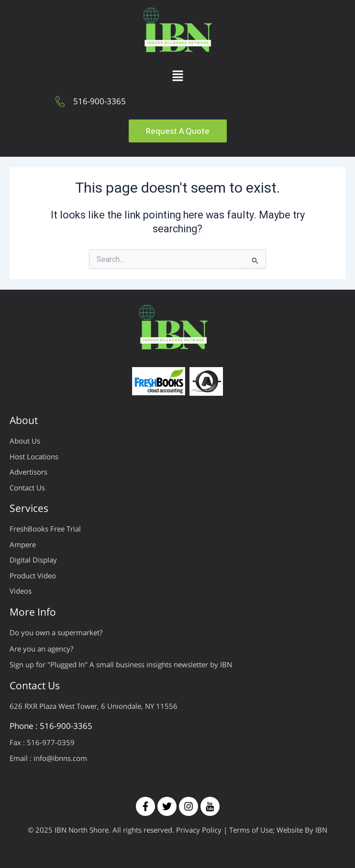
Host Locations (34, 456)
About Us (25, 441)
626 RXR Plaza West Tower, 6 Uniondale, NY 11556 (94, 706)
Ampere (23, 544)
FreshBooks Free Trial (45, 529)
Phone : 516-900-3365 (51, 726)
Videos (21, 591)
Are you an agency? (41, 649)
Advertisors (28, 472)
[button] (177, 76)
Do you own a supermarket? (56, 632)
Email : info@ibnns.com (48, 758)
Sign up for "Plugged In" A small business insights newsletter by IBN (121, 664)
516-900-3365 (100, 101)
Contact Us (27, 488)
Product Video (33, 575)
